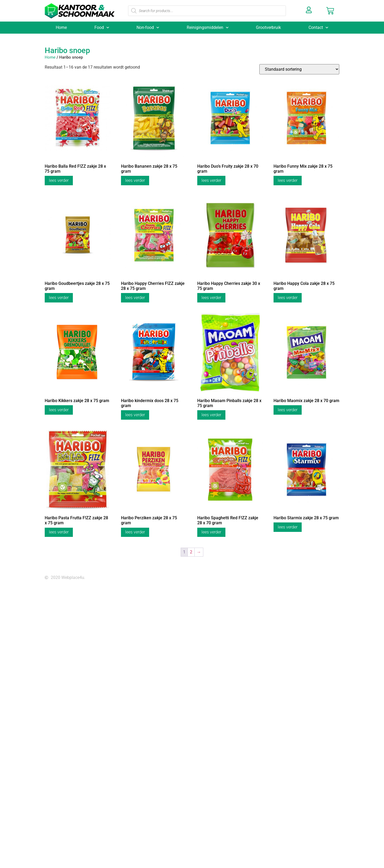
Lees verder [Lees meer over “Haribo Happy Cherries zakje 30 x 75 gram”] (211, 298)
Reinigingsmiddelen (208, 27)
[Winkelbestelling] (299, 69)
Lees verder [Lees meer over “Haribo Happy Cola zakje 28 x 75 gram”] (288, 298)
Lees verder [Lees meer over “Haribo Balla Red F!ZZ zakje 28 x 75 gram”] (59, 180)
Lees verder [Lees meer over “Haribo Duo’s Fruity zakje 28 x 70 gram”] (211, 180)
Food (102, 27)
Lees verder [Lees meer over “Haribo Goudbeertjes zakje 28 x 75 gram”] (59, 298)
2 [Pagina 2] (191, 552)
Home (61, 27)
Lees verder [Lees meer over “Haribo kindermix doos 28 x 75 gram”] (135, 415)
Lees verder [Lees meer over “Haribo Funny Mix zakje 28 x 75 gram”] (288, 180)
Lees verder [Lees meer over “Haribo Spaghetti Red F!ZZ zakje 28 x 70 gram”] (211, 532)
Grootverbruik (268, 27)
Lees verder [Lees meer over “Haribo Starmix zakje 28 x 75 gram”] (288, 527)
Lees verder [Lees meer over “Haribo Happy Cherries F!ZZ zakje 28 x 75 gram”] (135, 298)
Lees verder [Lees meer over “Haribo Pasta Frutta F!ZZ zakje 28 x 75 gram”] (59, 532)
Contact (318, 27)
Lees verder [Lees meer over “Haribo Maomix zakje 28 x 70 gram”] (288, 410)
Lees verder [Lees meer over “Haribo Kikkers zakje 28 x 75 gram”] (59, 410)
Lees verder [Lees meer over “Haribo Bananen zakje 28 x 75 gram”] (135, 180)
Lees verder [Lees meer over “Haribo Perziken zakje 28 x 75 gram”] (135, 532)
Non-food (148, 27)
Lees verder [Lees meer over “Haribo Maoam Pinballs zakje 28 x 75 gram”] (211, 415)
